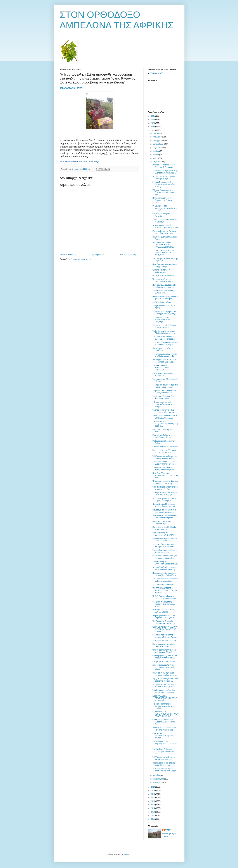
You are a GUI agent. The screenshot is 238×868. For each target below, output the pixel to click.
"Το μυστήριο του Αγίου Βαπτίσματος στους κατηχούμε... (162, 320)
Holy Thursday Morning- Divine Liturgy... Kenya (165, 265)
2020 (153, 787)
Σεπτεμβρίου (158, 144)
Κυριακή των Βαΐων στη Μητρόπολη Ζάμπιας (162, 436)
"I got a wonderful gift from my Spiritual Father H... (164, 326)
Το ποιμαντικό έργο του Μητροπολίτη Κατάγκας (163, 280)
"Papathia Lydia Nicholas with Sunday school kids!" (164, 392)
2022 (153, 127)
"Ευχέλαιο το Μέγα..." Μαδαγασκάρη (161, 271)
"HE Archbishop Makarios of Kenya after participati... (164, 758)
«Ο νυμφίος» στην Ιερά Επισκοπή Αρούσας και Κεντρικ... (163, 404)
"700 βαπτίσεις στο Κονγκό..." (164, 585)
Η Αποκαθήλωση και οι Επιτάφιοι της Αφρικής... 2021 (163, 200)
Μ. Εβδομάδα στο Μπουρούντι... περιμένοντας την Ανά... (165, 208)
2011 (153, 819)
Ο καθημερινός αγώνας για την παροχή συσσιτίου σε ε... (165, 657)
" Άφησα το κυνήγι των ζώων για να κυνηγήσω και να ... (164, 411)
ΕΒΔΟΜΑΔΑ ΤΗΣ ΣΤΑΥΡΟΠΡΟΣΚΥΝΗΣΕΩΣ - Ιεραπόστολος (165, 698)
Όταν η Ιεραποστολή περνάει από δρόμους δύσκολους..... (165, 651)
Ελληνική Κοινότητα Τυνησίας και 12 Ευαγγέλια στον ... (164, 232)
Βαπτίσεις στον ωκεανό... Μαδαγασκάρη (162, 523)
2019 (153, 790)
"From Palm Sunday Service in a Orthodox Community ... (165, 417)
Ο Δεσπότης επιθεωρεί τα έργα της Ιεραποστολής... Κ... (165, 557)
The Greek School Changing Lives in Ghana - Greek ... (164, 463)
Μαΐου (156, 158)
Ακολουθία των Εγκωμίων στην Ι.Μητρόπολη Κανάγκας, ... (165, 172)
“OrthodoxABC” (156, 73)
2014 (153, 808)
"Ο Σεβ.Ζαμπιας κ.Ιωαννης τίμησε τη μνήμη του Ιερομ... (165, 597)
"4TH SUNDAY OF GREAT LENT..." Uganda (163, 611)
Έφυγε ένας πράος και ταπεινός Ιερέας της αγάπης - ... (165, 680)
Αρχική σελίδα (98, 255)
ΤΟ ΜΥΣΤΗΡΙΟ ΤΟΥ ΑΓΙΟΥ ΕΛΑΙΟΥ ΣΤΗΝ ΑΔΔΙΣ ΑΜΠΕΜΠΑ (163, 253)
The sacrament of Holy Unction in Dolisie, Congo (165, 221)
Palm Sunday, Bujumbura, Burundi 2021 (163, 374)
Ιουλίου (156, 151)
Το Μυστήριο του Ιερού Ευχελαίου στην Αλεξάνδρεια (165, 226)
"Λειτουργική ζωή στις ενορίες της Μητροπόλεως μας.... (164, 361)
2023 (153, 123)
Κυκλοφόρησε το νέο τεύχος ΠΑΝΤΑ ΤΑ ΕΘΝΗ (164, 645)
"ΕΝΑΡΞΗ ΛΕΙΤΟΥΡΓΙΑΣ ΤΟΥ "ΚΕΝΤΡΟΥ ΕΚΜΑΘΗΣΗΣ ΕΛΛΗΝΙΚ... (165, 629)
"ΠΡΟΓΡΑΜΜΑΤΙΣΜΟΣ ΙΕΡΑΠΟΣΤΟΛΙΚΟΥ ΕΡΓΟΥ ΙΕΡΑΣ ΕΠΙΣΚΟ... (165, 590)
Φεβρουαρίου (159, 779)
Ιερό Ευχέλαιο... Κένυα (162, 302)
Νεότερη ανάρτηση (68, 255)
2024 (153, 120)
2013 (153, 812)
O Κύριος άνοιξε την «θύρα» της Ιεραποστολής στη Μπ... (165, 674)
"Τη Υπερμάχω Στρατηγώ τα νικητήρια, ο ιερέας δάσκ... (164, 545)
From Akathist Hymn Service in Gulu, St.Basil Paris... (165, 540)
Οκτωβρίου (158, 141)
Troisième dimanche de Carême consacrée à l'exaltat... (162, 706)
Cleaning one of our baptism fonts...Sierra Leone (164, 764)
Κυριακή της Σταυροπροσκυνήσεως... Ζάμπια (163, 736)
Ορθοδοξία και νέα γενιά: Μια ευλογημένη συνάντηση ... (164, 511)
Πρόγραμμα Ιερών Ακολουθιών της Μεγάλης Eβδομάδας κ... (165, 574)
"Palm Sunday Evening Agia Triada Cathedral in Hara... (164, 332)
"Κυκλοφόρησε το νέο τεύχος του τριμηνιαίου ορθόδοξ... (164, 691)
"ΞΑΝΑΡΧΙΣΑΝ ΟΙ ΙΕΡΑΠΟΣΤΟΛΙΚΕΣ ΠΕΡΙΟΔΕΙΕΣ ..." (161, 368)
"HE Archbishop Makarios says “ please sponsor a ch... (165, 457)
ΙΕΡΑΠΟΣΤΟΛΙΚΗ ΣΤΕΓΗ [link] (72, 88)
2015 (153, 805)
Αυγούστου (158, 148)
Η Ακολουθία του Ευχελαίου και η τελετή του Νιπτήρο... (165, 298)
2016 (153, 801)
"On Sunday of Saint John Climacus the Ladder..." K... (165, 622)
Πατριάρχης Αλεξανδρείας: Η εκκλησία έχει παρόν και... (164, 286)
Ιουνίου (156, 155)
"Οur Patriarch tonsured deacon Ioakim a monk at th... (165, 580)
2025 (153, 116)
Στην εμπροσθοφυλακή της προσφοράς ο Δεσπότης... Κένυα (164, 667)
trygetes (169, 830)
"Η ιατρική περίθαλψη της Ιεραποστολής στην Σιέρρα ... (165, 636)
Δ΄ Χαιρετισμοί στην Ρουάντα (164, 641)
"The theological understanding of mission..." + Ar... (165, 488)
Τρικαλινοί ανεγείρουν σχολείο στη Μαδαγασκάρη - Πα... (164, 355)
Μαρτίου (156, 775)
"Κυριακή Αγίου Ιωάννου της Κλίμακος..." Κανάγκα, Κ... (164, 617)
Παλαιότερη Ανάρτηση (129, 255)
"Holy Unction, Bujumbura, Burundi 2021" (163, 292)
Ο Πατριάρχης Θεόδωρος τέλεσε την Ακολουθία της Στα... (164, 722)
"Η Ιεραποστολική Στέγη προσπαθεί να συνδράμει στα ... (164, 604)
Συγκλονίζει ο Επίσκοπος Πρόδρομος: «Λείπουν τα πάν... (164, 751)
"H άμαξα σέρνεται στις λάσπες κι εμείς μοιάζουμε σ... (165, 500)
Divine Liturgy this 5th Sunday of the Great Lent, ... (164, 528)
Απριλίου (157, 162)
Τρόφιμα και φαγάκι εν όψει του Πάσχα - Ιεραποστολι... (165, 386)
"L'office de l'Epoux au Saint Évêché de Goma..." (164, 397)
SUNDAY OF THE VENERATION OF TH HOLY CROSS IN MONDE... (165, 714)
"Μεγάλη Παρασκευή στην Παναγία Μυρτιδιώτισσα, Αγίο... (163, 192)
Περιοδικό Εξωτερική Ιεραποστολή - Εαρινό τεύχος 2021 (165, 475)
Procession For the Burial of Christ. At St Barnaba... (164, 166)
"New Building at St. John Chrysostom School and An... (165, 563)
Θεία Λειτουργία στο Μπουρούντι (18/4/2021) (163, 534)
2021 (153, 130)
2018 (153, 794)
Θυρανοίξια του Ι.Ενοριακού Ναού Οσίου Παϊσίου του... (164, 505)
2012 (153, 815)
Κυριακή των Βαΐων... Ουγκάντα (165, 447)
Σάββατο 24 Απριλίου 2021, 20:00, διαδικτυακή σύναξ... (165, 469)
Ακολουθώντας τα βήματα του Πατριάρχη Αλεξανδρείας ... (164, 313)
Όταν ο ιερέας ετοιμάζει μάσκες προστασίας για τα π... (165, 451)
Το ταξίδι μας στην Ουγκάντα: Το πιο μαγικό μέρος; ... (164, 177)
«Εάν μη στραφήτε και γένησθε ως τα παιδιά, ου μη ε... (165, 494)
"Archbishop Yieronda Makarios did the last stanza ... (165, 551)
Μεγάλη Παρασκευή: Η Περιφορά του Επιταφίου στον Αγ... (163, 184)
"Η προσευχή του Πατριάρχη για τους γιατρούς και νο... (164, 686)
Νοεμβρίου (157, 137)
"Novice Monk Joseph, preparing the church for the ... (165, 744)
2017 (153, 798)
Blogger (127, 854)
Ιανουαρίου (158, 783)
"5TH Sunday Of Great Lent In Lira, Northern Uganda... (165, 517)
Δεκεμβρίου (158, 133)
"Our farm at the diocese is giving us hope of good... (163, 338)
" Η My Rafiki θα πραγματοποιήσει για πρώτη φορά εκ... (165, 424)
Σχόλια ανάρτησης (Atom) (81, 259)
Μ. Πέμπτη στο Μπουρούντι (164, 276)
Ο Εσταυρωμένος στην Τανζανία (162, 215)
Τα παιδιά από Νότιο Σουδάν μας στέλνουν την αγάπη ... (164, 568)
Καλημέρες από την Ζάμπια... (164, 661)
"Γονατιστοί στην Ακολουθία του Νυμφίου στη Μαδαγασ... (165, 344)
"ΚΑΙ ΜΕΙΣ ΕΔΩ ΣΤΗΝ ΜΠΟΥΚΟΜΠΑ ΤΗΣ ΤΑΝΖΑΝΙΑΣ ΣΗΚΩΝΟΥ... (164, 245)
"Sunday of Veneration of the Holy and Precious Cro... (164, 729)
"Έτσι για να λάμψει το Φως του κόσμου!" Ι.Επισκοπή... (165, 482)
